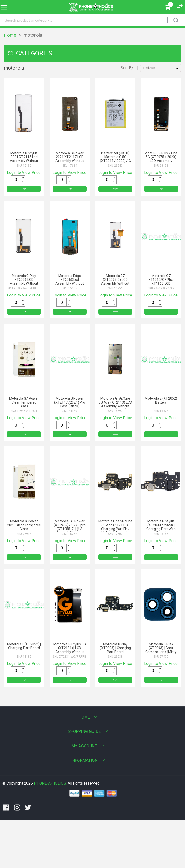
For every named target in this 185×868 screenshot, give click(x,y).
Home (10, 35)
